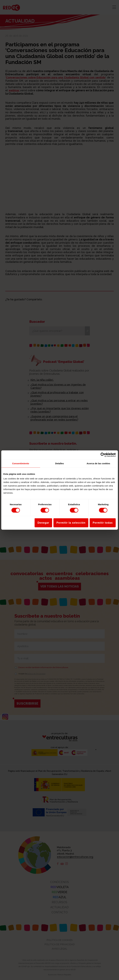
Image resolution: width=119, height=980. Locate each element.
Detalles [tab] (59, 463)
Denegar (43, 523)
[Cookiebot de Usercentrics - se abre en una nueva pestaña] (103, 455)
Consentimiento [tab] (21, 463)
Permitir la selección (71, 523)
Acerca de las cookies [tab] (98, 463)
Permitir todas (103, 523)
